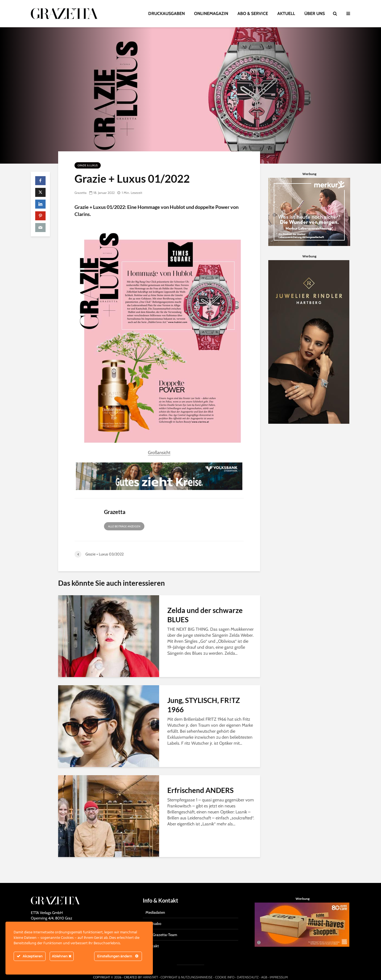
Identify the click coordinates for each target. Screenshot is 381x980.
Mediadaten (155, 903)
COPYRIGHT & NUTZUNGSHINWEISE (187, 968)
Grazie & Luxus (88, 165)
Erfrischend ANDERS (200, 790)
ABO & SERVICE (253, 13)
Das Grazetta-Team (161, 925)
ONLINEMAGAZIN (211, 13)
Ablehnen (62, 956)
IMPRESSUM (279, 968)
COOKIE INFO (225, 968)
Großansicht (159, 453)
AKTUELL (286, 13)
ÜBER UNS (315, 13)
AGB (264, 968)
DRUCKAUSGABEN (166, 13)
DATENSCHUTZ (248, 968)
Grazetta (81, 193)
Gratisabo (153, 914)
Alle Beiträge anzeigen (124, 526)
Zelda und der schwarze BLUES (205, 615)
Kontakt (152, 936)
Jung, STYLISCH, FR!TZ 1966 (204, 705)
